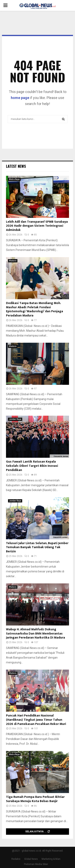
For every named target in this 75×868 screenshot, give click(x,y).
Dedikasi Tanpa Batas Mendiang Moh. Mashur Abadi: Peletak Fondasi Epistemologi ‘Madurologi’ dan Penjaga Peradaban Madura (34, 309)
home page (20, 98)
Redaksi (16, 859)
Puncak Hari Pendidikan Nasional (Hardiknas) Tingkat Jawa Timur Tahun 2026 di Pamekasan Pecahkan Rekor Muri (36, 720)
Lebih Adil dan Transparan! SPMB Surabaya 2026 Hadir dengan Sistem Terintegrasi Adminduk (37, 226)
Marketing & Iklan (51, 859)
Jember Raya (15, 419)
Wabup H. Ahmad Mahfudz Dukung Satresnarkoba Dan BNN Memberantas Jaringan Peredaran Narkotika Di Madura (35, 634)
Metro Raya (14, 179)
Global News (31, 859)
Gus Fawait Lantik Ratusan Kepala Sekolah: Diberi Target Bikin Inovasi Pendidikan (32, 466)
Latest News (16, 166)
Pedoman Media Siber (36, 864)
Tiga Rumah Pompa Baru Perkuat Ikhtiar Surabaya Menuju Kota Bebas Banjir (35, 799)
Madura (13, 261)
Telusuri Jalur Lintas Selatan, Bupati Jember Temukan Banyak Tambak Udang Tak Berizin (37, 547)
